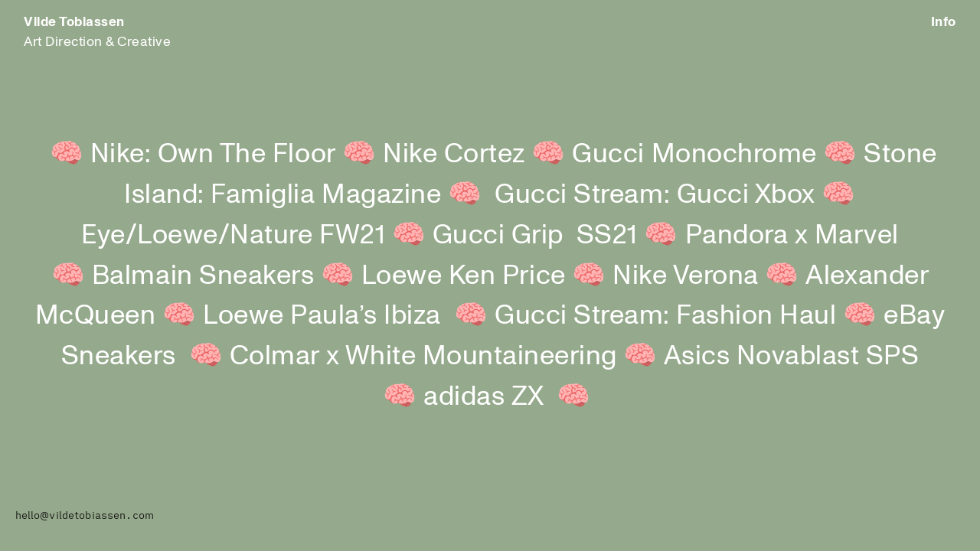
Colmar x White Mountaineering (423, 355)
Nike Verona (686, 275)
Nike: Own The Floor (213, 153)
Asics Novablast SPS (792, 355)
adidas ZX (483, 396)
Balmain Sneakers (203, 275)
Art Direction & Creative (97, 32)
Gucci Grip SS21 (535, 235)
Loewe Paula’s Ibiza (322, 315)
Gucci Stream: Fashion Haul (665, 315)
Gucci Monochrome (694, 153)
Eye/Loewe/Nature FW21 (233, 235)
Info (944, 22)
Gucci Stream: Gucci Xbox (675, 194)
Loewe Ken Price (464, 275)
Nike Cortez (454, 153)
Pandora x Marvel (792, 235)
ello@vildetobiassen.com (88, 515)
